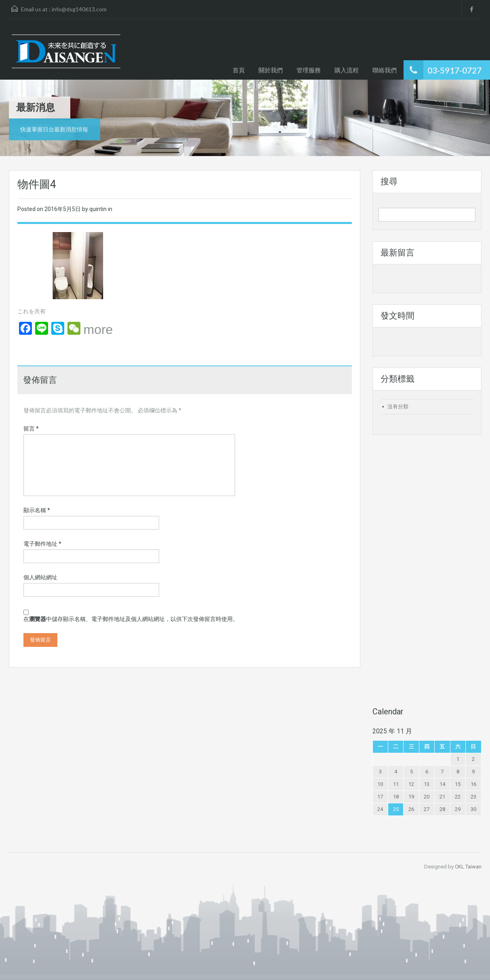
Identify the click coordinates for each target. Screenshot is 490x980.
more (98, 329)
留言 (31, 429)
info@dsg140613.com (79, 9)
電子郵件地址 (42, 544)
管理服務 (309, 70)
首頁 (239, 70)
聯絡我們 (385, 70)
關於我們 (271, 70)
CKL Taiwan (468, 867)
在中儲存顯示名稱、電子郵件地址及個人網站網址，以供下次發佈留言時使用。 (131, 619)
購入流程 (347, 70)
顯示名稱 (37, 510)
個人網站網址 (40, 577)
